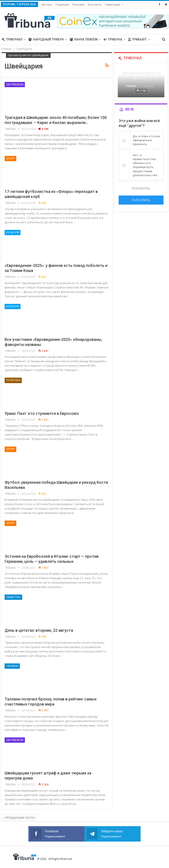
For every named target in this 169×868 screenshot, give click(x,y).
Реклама (78, 4)
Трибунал (12, 39)
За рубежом (15, 85)
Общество (13, 597)
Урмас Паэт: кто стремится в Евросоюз (42, 413)
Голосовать (141, 200)
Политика (13, 380)
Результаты (141, 188)
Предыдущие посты (19, 818)
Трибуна (113, 39)
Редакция (62, 4)
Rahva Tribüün (84, 39)
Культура (13, 233)
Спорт (10, 159)
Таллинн (12, 666)
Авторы (47, 4)
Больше (112, 4)
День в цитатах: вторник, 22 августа (39, 630)
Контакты (95, 4)
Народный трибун (46, 39)
